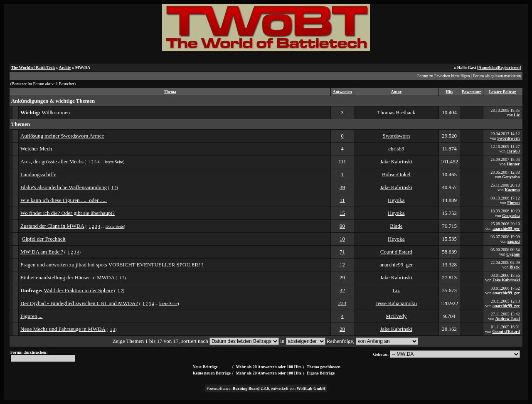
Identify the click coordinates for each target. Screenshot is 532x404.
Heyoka (396, 200)
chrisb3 (396, 149)
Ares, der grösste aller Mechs (52, 161)
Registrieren (509, 68)
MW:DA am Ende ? (42, 252)
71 (342, 252)
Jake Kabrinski (397, 161)
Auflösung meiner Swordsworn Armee (62, 136)
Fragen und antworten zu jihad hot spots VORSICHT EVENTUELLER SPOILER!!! (112, 265)
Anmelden (488, 68)
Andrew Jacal (508, 319)
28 (342, 329)
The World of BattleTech (33, 68)
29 (342, 277)
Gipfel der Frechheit (43, 239)
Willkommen (56, 112)
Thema (170, 92)
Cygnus (513, 254)
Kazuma (512, 190)
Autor (397, 92)
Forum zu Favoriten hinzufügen (444, 76)
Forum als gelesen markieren (497, 76)
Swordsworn (396, 136)
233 (342, 303)
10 (342, 239)
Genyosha (511, 177)
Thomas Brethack (396, 112)
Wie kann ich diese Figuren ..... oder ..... (64, 200)
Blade (396, 226)
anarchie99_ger (506, 228)
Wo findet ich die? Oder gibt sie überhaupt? (68, 213)
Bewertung (472, 92)
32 (342, 290)
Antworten (342, 92)
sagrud (514, 241)
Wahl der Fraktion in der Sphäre (79, 290)
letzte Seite (114, 162)
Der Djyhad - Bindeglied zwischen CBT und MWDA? (79, 303)
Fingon (513, 203)
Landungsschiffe (38, 174)
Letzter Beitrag (502, 92)
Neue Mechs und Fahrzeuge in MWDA (63, 329)
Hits (449, 92)
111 (342, 161)
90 (342, 226)
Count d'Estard (396, 252)
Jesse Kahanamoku (396, 303)
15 (342, 213)
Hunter (513, 164)
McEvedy (396, 316)
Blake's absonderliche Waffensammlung (64, 187)
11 (342, 200)
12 (342, 265)
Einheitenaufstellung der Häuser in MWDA (68, 277)
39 (342, 187)
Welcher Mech (36, 149)
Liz (517, 115)
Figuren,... (31, 316)
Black (515, 267)
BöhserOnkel (396, 174)
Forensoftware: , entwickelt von (266, 388)
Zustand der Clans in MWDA (52, 226)
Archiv (65, 68)
